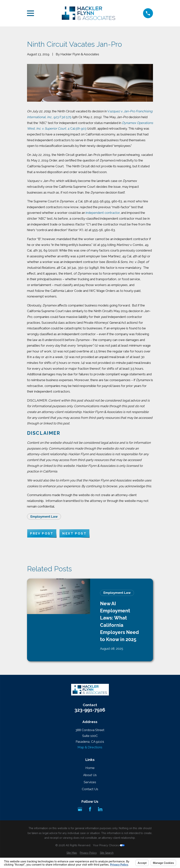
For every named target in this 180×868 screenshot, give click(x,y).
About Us (90, 775)
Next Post (74, 533)
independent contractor (103, 213)
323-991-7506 (90, 710)
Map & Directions (90, 747)
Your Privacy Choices (109, 845)
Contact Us (90, 789)
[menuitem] (72, 853)
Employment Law (44, 517)
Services (90, 782)
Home (90, 768)
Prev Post (42, 533)
